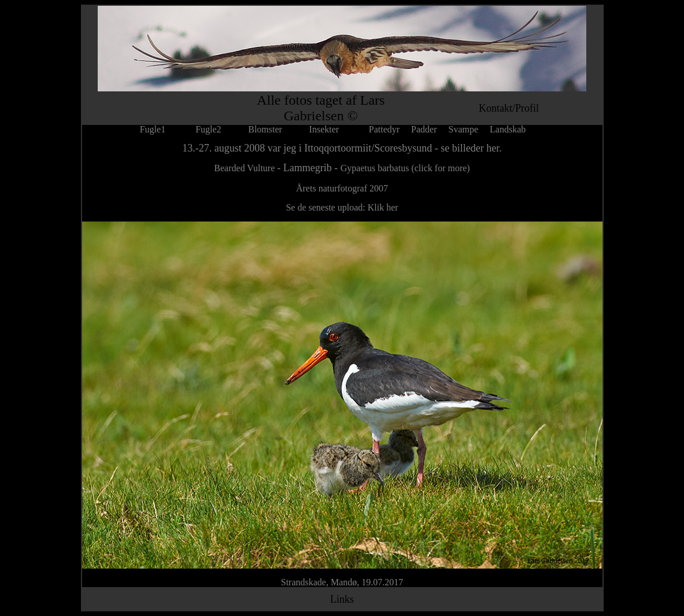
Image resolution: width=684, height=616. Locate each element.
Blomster (265, 129)
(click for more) (440, 168)
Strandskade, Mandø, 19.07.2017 (342, 582)
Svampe (464, 129)
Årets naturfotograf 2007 (342, 188)
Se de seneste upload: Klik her (342, 207)
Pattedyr (384, 129)
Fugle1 (162, 129)
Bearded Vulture (245, 168)
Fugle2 (208, 129)
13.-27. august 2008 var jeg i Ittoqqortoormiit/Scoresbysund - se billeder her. (342, 148)
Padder (424, 129)
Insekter (324, 129)
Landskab (508, 129)
